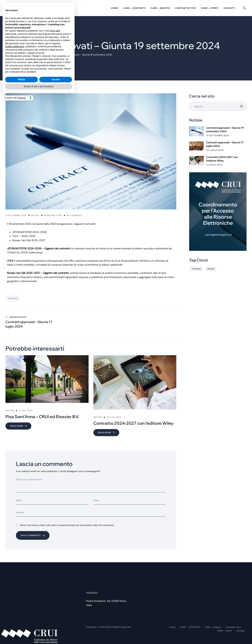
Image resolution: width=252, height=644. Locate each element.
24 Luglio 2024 (215, 150)
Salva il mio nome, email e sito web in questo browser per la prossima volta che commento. (67, 525)
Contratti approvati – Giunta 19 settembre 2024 (225, 130)
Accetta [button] (56, 79)
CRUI (108, 627)
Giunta (211, 269)
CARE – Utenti (210, 8)
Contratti (13, 298)
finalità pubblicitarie (15, 46)
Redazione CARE (53, 215)
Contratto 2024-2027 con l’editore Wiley (222, 159)
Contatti (229, 8)
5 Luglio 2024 (214, 165)
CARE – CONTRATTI (134, 8)
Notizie (35, 215)
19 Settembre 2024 (218, 135)
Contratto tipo (186, 8)
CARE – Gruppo (160, 8)
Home (115, 8)
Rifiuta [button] (22, 79)
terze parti (55, 31)
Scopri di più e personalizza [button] (39, 86)
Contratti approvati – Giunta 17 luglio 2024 (225, 144)
